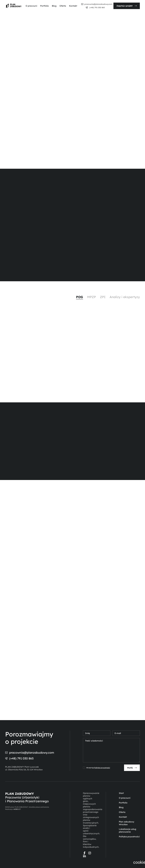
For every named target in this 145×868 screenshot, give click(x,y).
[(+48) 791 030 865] (87, 8)
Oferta (63, 6)
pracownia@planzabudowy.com (98, 4)
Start (121, 793)
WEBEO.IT (17, 809)
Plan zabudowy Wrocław (127, 823)
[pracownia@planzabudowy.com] (82, 4)
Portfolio (44, 6)
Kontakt (73, 6)
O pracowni (31, 6)
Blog (54, 6)
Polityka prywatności (129, 837)
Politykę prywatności (102, 768)
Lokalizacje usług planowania (127, 830)
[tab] (80, 297)
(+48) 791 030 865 (97, 8)
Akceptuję (98, 768)
